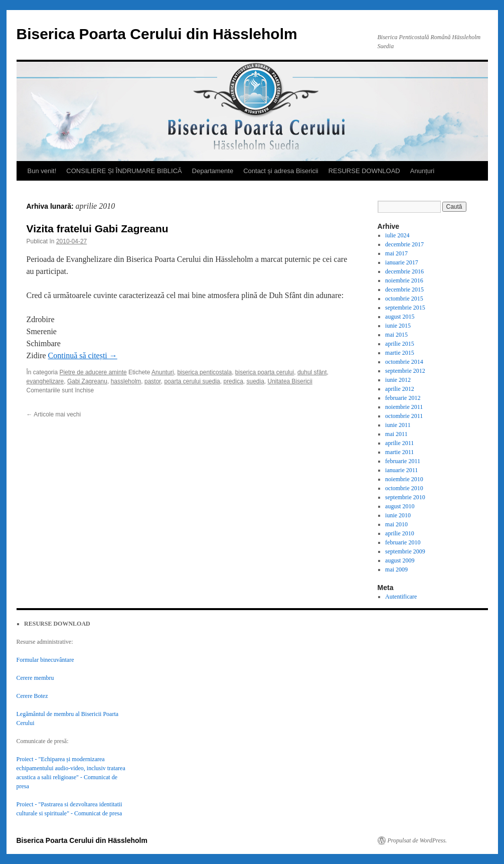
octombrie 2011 (404, 416)
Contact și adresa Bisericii (281, 171)
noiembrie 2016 (404, 280)
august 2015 (400, 317)
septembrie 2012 (405, 371)
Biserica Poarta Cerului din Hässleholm (157, 34)
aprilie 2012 (400, 389)
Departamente (213, 171)
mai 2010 (396, 524)
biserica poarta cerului (265, 372)
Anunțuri (422, 171)
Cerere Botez (32, 696)
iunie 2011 (398, 425)
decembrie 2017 (404, 244)
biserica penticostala (204, 372)
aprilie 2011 (399, 443)
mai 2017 (396, 253)
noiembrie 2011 (404, 407)
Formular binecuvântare (45, 660)
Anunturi (163, 372)
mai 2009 (396, 569)
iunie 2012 (398, 380)
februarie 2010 (403, 542)
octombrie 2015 (404, 299)
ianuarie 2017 (402, 262)
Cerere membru (35, 678)
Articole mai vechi (54, 414)
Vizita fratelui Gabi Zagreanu (98, 229)
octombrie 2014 (404, 362)
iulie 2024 (397, 235)
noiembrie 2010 (404, 479)
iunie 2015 (398, 326)
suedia (255, 381)
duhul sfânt (312, 372)
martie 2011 (399, 452)
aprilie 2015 (400, 344)
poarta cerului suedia (192, 381)
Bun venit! (42, 171)
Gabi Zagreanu (87, 381)
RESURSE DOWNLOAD (364, 171)
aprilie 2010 (400, 533)
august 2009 (400, 560)
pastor (153, 381)
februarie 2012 (403, 398)
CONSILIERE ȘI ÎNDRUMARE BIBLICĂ (124, 171)
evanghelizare (45, 381)
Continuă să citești (83, 355)
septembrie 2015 (405, 308)
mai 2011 (396, 434)
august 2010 (400, 506)
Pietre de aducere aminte (93, 372)
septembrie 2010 (405, 497)
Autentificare (401, 597)
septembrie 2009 (405, 551)
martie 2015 (400, 353)
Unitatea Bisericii (290, 381)
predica (233, 381)
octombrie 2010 (404, 488)
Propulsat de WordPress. (417, 840)
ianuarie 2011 (401, 470)
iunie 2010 (398, 515)
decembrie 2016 (404, 271)
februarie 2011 (403, 461)
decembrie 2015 (404, 290)
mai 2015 (396, 335)
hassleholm (126, 381)
